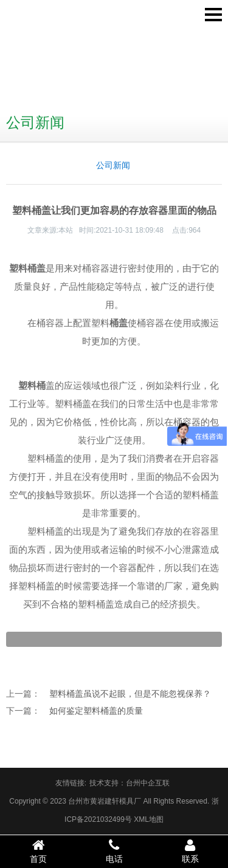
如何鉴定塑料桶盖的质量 (96, 711)
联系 (190, 851)
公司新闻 (113, 165)
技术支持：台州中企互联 (130, 783)
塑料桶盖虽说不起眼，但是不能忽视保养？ (130, 694)
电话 (114, 851)
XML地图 (149, 819)
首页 (38, 851)
